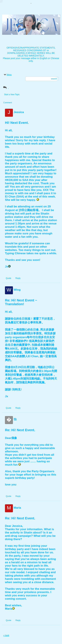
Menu (7, 75)
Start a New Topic (12, 95)
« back (6, 635)
